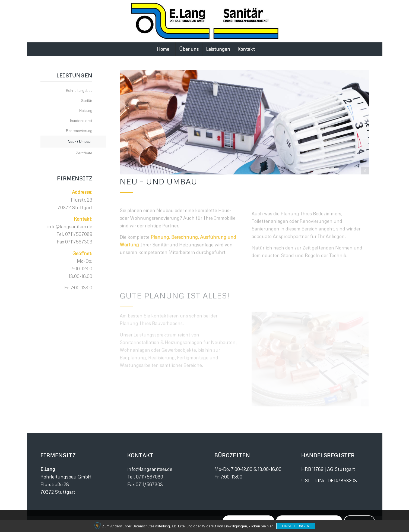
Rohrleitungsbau (79, 90)
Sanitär (87, 101)
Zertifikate (84, 153)
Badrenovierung (79, 131)
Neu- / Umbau (79, 142)
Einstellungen (296, 526)
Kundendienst (81, 121)
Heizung (86, 111)
